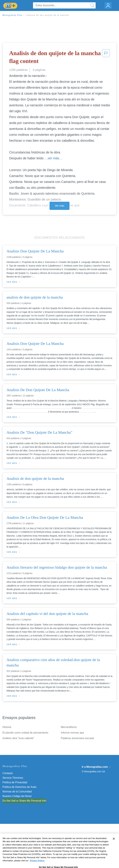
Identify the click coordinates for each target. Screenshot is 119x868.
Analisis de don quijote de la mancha (48, 15)
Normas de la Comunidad (17, 792)
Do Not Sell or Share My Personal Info (24, 801)
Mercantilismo (69, 727)
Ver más (59, 206)
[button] (106, 58)
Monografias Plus (12, 15)
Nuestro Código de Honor (17, 796)
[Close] (114, 847)
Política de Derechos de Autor (20, 787)
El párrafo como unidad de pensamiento (25, 733)
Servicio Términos (13, 778)
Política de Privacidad (15, 782)
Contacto (8, 773)
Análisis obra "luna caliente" (18, 738)
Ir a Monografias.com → (96, 767)
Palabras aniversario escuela (77, 738)
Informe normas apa (72, 733)
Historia (7, 727)
